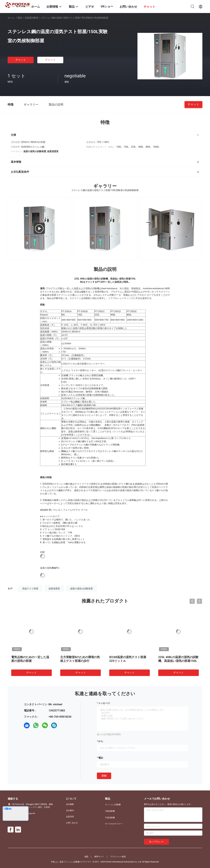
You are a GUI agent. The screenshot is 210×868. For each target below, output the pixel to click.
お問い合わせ (72, 823)
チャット (21, 60)
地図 (86, 857)
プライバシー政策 (118, 857)
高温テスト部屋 (30, 589)
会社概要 (70, 804)
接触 (104, 776)
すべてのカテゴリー (114, 824)
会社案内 (70, 810)
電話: (101, 758)
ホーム (11, 18)
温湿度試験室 (31, 18)
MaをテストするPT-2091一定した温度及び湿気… (105, 282)
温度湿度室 (54, 589)
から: (101, 741)
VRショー (107, 6)
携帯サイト (99, 857)
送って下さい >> (156, 842)
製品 (20, 18)
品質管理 (70, 817)
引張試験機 (110, 818)
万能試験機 (110, 811)
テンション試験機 (113, 805)
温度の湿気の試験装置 (81, 589)
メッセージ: (104, 703)
